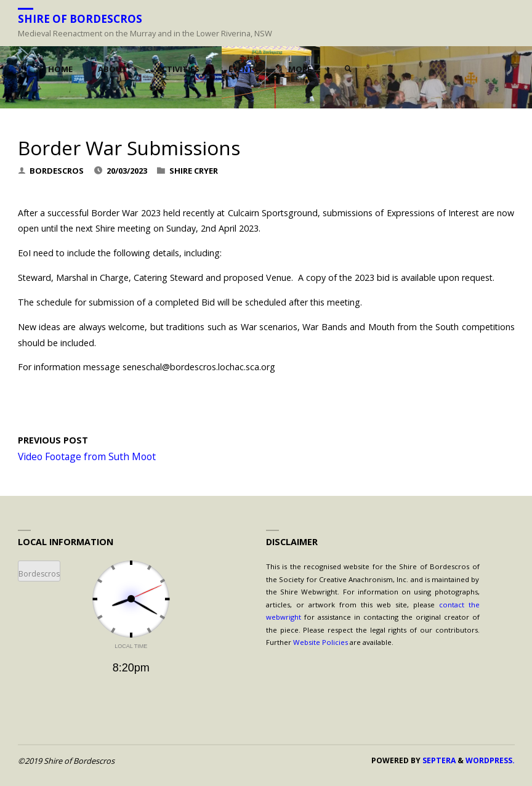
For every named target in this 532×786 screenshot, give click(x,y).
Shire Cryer (194, 171)
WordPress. (490, 760)
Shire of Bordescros (80, 18)
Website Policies (320, 642)
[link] (348, 69)
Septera (438, 760)
